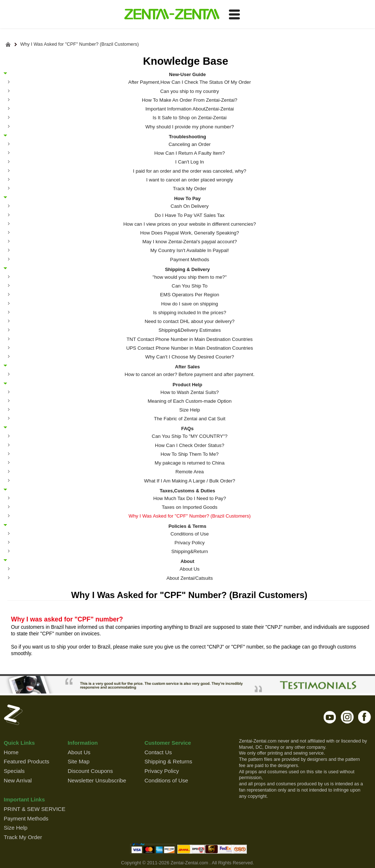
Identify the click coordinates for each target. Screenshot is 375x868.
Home (11, 752)
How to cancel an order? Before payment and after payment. (190, 374)
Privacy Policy (190, 543)
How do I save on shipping (190, 304)
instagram (347, 717)
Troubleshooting (187, 136)
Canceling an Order (190, 144)
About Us (190, 569)
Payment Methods (190, 260)
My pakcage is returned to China (190, 463)
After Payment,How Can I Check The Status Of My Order (190, 82)
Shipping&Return (190, 551)
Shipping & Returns (168, 761)
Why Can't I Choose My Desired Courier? (190, 357)
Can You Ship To (190, 286)
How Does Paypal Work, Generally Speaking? (190, 233)
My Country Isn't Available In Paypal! (190, 250)
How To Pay (187, 198)
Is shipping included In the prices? (190, 313)
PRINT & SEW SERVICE (34, 809)
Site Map (79, 761)
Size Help (190, 410)
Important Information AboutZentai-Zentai (190, 109)
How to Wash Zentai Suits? (190, 392)
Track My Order (190, 189)
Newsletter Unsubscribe (97, 780)
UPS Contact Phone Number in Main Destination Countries (190, 348)
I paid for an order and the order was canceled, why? (190, 171)
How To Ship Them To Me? (190, 454)
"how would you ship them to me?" (190, 277)
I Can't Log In (190, 162)
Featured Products (26, 761)
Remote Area (190, 472)
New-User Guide (187, 74)
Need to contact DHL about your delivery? (190, 321)
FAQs (187, 428)
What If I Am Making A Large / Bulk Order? (190, 481)
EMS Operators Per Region (190, 295)
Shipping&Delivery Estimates (190, 330)
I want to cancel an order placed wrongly (190, 180)
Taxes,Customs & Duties (187, 491)
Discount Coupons (90, 771)
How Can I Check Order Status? (190, 445)
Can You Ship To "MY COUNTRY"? (190, 436)
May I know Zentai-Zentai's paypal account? (190, 242)
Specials (14, 771)
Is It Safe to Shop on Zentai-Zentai (190, 118)
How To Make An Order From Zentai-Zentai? (190, 100)
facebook (365, 717)
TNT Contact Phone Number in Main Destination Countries (190, 339)
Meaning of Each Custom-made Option (190, 401)
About (187, 561)
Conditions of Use (190, 534)
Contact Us (158, 752)
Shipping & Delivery (187, 269)
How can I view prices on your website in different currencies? (190, 224)
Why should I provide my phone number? (190, 127)
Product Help (187, 384)
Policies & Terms (187, 526)
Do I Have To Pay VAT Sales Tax (190, 215)
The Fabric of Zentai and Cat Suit (190, 419)
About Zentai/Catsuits (190, 578)
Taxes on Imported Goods (190, 507)
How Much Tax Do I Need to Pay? (190, 498)
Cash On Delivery (190, 206)
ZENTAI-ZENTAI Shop (172, 15)
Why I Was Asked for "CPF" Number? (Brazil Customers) (79, 44)
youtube (330, 717)
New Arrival (18, 780)
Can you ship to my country (190, 91)
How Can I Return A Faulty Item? (190, 153)
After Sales (187, 367)
